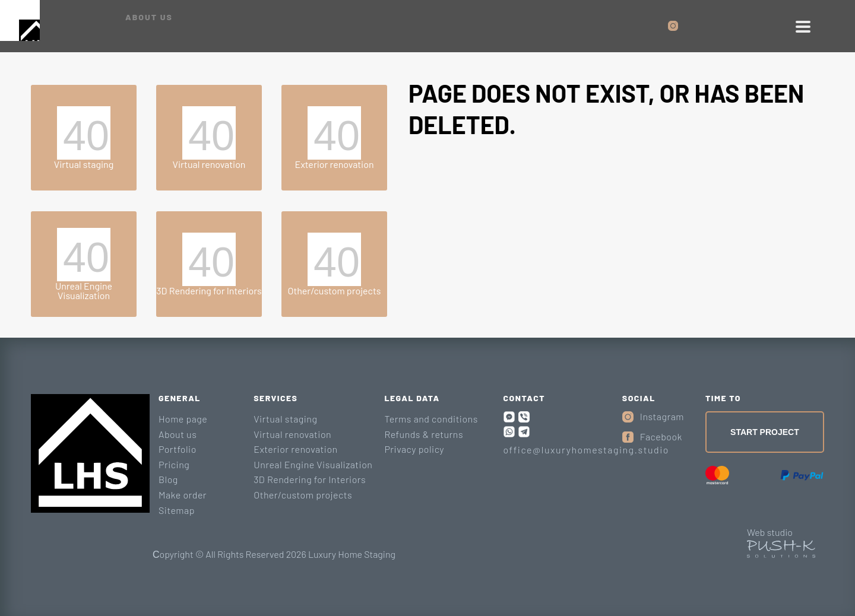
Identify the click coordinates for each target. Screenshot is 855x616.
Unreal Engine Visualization (313, 464)
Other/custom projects (303, 495)
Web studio (770, 532)
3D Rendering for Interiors (310, 479)
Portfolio (178, 449)
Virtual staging (285, 419)
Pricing (174, 464)
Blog (168, 479)
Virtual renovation (292, 434)
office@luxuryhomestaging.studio (586, 450)
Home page (183, 419)
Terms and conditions (431, 419)
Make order (183, 495)
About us (178, 434)
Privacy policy (414, 449)
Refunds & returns (424, 434)
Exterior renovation (295, 449)
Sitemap (177, 510)
